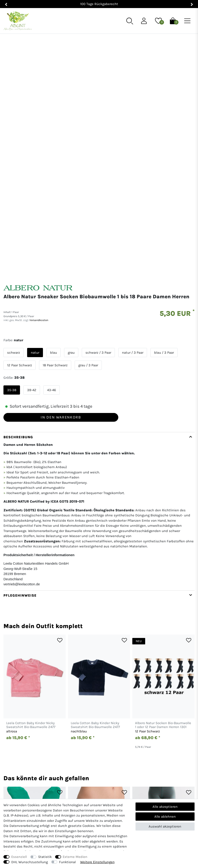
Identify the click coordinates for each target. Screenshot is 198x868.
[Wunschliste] (158, 20)
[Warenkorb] (173, 20)
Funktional (67, 862)
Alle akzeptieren (165, 807)
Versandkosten (38, 136)
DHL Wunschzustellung (30, 862)
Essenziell (19, 857)
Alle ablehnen (165, 817)
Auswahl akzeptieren (165, 826)
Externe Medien (75, 857)
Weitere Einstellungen (97, 862)
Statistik (45, 857)
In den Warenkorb (61, 233)
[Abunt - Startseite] (18, 21)
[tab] (99, 327)
